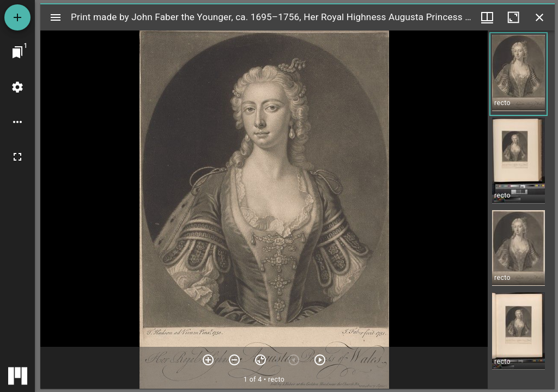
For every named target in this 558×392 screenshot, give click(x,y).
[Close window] (539, 17)
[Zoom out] (234, 360)
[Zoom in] (208, 360)
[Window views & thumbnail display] (487, 17)
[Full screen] (17, 157)
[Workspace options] (17, 122)
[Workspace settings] (17, 87)
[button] (518, 74)
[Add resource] (17, 17)
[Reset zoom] (260, 360)
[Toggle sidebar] (56, 17)
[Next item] (320, 360)
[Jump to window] (17, 52)
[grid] (521, 210)
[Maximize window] (513, 17)
